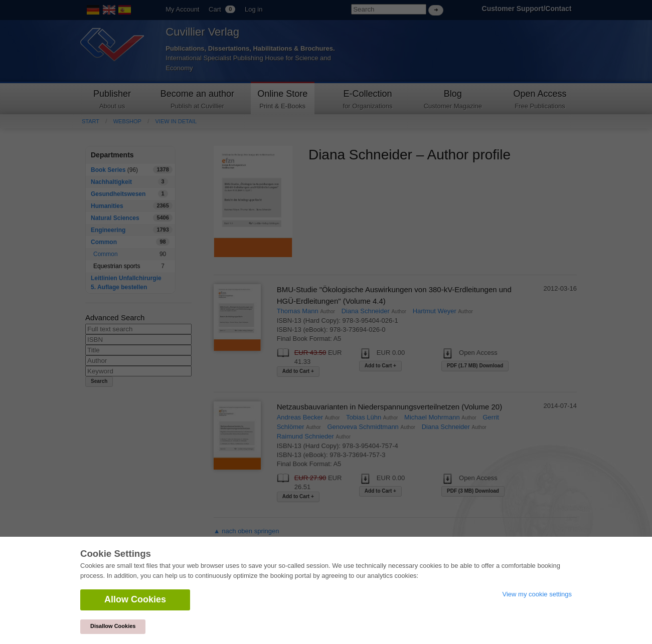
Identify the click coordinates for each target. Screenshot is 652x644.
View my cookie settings (537, 594)
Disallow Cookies (113, 626)
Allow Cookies (135, 599)
